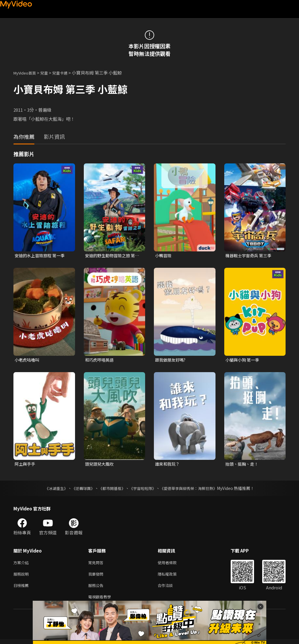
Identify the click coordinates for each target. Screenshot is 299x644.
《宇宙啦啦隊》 (143, 490)
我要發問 (97, 577)
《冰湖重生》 (51, 490)
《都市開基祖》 (110, 490)
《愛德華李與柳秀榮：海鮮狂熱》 (192, 490)
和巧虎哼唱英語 (100, 360)
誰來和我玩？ (168, 465)
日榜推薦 (22, 589)
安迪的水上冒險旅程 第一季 (41, 256)
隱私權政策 (172, 577)
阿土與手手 (26, 465)
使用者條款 (172, 564)
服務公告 (97, 589)
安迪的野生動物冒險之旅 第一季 (112, 256)
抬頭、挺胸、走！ (243, 465)
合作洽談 (170, 589)
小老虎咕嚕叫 (28, 360)
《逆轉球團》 (80, 490)
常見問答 (97, 564)
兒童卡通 (66, 73)
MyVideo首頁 (27, 73)
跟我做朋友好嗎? (172, 360)
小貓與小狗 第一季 (243, 360)
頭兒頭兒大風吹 (100, 465)
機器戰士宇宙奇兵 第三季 (250, 256)
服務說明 (22, 577)
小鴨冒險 (164, 256)
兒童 (49, 73)
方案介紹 (22, 564)
